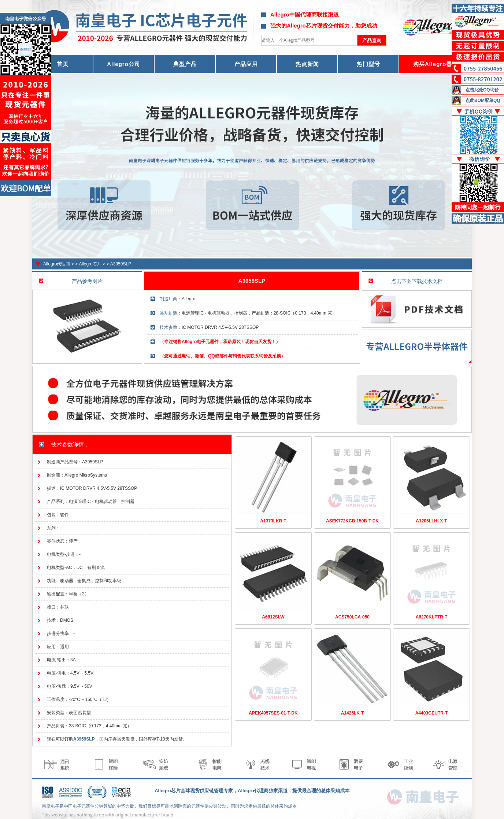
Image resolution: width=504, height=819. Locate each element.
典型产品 (185, 64)
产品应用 (246, 64)
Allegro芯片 (90, 264)
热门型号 (368, 64)
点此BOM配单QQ (483, 100)
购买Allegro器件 (436, 64)
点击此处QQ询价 (482, 90)
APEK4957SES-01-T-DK (273, 713)
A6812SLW (273, 617)
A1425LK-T (353, 713)
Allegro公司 (124, 64)
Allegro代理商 (57, 264)
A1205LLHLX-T (431, 521)
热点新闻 (307, 64)
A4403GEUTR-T (432, 713)
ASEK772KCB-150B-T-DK (352, 521)
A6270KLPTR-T (432, 617)
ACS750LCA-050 (352, 617)
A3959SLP (121, 264)
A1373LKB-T (273, 521)
